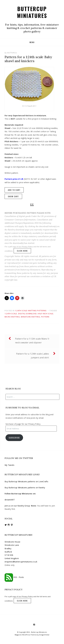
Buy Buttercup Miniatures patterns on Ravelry (25, 488)
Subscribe (14, 438)
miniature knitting (30, 317)
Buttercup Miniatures (32, 12)
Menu (32, 42)
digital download (27, 314)
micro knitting (12, 317)
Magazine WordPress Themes (26, 635)
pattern (45, 317)
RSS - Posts (14, 577)
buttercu (12, 53)
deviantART (10, 500)
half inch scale (46, 314)
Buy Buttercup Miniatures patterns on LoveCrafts (26, 481)
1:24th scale (11, 314)
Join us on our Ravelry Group (17, 506)
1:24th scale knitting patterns (31, 311)
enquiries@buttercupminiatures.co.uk (21, 562)
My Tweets (10, 465)
